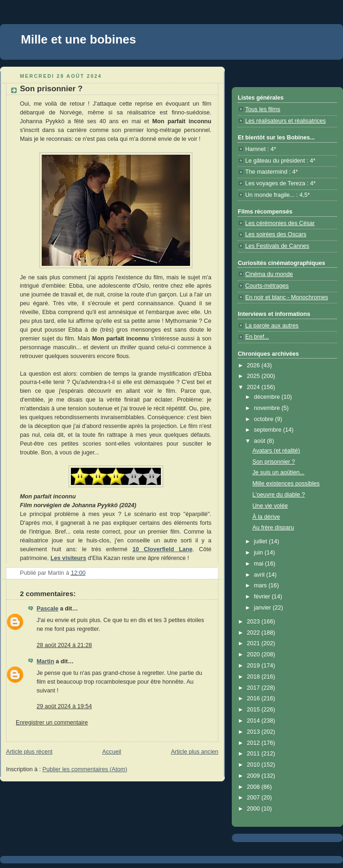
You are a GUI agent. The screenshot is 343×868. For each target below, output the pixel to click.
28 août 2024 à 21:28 (64, 645)
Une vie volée (270, 506)
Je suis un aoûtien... (279, 472)
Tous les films (263, 109)
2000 (254, 809)
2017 (254, 688)
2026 (254, 365)
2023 (254, 622)
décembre (268, 397)
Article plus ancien (195, 752)
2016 (254, 698)
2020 (254, 654)
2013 (254, 732)
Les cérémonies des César (280, 223)
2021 (254, 643)
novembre (268, 408)
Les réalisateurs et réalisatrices (286, 121)
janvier (264, 608)
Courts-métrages (267, 286)
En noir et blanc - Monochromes (287, 297)
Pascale (48, 609)
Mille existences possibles (286, 484)
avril (260, 575)
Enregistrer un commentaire (52, 723)
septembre (269, 430)
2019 (254, 666)
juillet (261, 541)
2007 (254, 798)
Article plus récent (29, 752)
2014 (254, 721)
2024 (254, 387)
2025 (254, 376)
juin (259, 553)
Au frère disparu (273, 528)
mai (260, 564)
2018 (254, 677)
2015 (254, 710)
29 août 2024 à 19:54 (64, 706)
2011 (254, 754)
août (260, 441)
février (263, 597)
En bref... (257, 337)
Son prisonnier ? (274, 462)
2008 (254, 787)
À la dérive (267, 517)
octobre (265, 419)
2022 (254, 633)
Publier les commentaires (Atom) (85, 769)
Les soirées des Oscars (276, 234)
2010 (254, 765)
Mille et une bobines (78, 39)
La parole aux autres (272, 326)
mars (261, 585)
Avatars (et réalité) (276, 451)
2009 (254, 776)
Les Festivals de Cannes (277, 246)
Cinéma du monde (269, 274)
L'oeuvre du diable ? (279, 495)
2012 (254, 743)
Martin (45, 661)
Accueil (112, 752)
